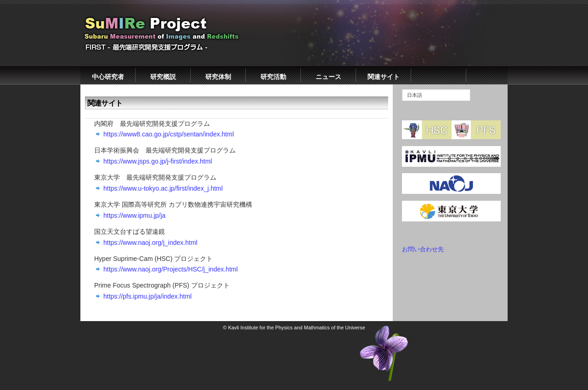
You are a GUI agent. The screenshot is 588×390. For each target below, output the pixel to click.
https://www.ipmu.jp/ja (134, 215)
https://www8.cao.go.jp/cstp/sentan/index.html (169, 134)
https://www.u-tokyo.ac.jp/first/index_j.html (163, 188)
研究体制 (218, 77)
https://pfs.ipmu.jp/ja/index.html (147, 296)
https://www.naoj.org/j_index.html (150, 243)
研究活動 (273, 77)
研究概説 (163, 77)
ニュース (328, 77)
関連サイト (384, 77)
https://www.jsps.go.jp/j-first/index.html (158, 161)
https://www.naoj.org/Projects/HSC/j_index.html (171, 269)
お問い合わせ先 (423, 249)
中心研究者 (108, 77)
